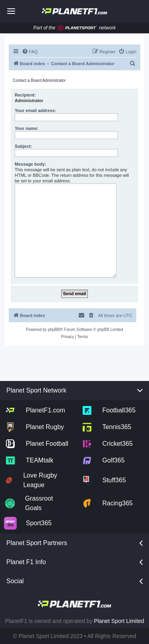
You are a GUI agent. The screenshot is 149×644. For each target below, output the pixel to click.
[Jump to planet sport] (77, 28)
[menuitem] (30, 52)
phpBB (54, 330)
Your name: (27, 128)
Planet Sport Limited (119, 621)
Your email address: (35, 110)
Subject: (23, 146)
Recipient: (25, 95)
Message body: (30, 164)
